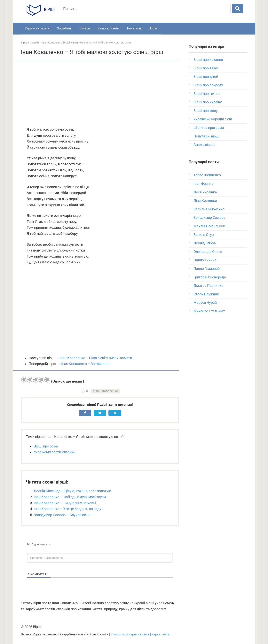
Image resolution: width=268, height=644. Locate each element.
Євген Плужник (206, 294)
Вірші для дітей (206, 77)
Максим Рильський (209, 226)
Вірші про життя (207, 94)
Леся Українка (205, 192)
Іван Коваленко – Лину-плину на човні (65, 503)
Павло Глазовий (207, 269)
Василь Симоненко (209, 209)
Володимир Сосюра (209, 217)
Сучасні (85, 28)
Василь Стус (204, 235)
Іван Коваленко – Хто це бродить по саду (67, 509)
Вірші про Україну (208, 102)
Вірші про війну (206, 68)
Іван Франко (204, 184)
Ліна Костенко (205, 201)
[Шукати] (238, 9)
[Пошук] (146, 9)
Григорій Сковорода (210, 277)
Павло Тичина (205, 260)
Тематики (134, 28)
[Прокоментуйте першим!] (100, 558)
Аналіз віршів (204, 145)
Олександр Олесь (208, 252)
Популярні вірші (206, 136)
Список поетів (109, 28)
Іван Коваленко (107, 391)
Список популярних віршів (130, 634)
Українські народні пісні (213, 119)
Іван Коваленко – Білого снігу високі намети (96, 358)
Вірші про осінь (46, 446)
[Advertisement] (100, 94)
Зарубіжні (64, 28)
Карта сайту (160, 634)
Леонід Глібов (205, 243)
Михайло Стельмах (209, 311)
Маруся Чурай (205, 303)
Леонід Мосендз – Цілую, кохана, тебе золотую (72, 491)
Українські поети (37, 28)
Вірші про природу (208, 85)
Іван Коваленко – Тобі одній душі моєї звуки (70, 497)
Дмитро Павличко (208, 286)
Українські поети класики (55, 452)
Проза (153, 28)
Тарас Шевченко (207, 175)
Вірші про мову (206, 111)
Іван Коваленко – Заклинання (86, 364)
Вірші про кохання (208, 60)
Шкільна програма (209, 128)
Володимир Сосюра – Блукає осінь (62, 515)
